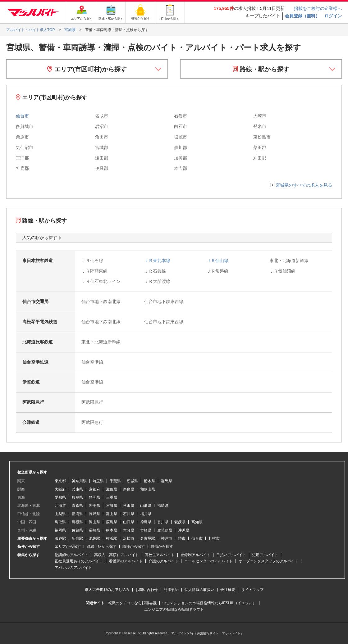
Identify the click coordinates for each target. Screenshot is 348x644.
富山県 (112, 514)
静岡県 (94, 497)
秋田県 (129, 506)
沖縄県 (184, 530)
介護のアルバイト (163, 561)
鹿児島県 (165, 530)
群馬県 (167, 481)
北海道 (60, 506)
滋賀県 (112, 489)
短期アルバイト (265, 555)
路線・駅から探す (261, 69)
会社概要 (228, 590)
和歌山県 (148, 489)
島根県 (77, 522)
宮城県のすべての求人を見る (304, 185)
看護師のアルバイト (126, 561)
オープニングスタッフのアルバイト (268, 561)
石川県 (129, 514)
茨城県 (132, 481)
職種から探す (134, 546)
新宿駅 (77, 538)
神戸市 (167, 538)
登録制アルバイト (195, 555)
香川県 (163, 522)
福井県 (146, 514)
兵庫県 (77, 489)
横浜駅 (112, 538)
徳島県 (146, 522)
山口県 (129, 522)
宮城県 (112, 506)
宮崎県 (146, 530)
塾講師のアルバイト (71, 555)
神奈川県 (79, 481)
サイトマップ (252, 590)
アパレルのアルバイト (73, 568)
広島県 (112, 522)
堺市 (182, 538)
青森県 (77, 506)
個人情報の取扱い (199, 590)
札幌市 (214, 538)
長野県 (94, 514)
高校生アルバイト (160, 555)
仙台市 (22, 116)
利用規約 (171, 590)
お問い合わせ (147, 590)
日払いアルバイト (231, 555)
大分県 (129, 530)
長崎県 (94, 530)
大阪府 (60, 489)
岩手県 (94, 506)
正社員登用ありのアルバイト (79, 561)
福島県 (163, 506)
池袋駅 (94, 538)
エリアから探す (68, 546)
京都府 (94, 489)
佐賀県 (77, 530)
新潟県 (77, 514)
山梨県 (60, 514)
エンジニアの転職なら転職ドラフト (174, 610)
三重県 (112, 497)
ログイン (333, 16)
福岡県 (60, 530)
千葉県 (115, 481)
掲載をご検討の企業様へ (318, 8)
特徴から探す (162, 546)
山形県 (146, 506)
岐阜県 (77, 497)
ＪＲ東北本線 (157, 261)
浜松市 (129, 538)
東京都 (60, 481)
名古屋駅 (148, 538)
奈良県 (129, 489)
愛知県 (60, 497)
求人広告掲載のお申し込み (107, 590)
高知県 (197, 522)
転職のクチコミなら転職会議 (132, 603)
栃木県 (149, 481)
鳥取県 (60, 522)
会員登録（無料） (302, 16)
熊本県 (112, 530)
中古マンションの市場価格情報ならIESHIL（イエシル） (209, 603)
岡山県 (94, 522)
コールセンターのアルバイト (208, 561)
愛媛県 (180, 522)
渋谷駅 (60, 538)
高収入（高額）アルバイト (117, 555)
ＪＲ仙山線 (217, 261)
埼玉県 (98, 481)
